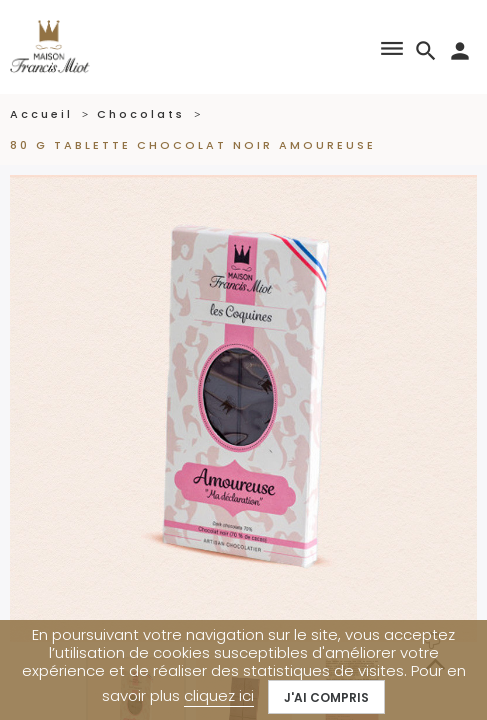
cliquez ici (219, 695)
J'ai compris (326, 697)
